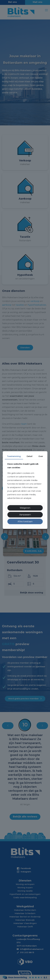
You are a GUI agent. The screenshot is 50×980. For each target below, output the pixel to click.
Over (41, 456)
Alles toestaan (25, 521)
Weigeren (25, 508)
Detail (30, 456)
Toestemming (14, 456)
